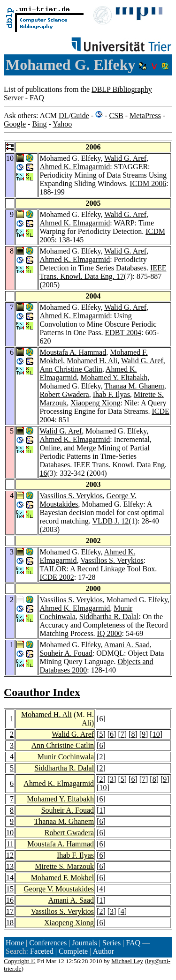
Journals (84, 943)
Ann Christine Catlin (71, 369)
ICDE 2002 (57, 577)
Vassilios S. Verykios (71, 496)
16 (10, 900)
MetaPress (145, 116)
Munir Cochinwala (66, 757)
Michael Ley (127, 961)
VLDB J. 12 (111, 521)
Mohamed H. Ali (92, 361)
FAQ (37, 98)
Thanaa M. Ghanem (134, 386)
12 (10, 855)
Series (111, 943)
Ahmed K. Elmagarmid (75, 167)
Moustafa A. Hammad (73, 352)
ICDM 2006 (148, 183)
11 (10, 844)
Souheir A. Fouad (66, 653)
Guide (80, 116)
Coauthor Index (42, 692)
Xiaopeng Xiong (95, 403)
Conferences (48, 943)
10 (156, 734)
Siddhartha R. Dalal (109, 617)
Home (15, 943)
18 (10, 923)
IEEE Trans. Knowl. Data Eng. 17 (103, 272)
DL (64, 116)
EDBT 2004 (123, 333)
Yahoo (62, 124)
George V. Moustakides (59, 889)
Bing (39, 124)
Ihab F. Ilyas (111, 394)
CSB (116, 116)
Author (103, 951)
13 (10, 866)
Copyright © (20, 961)
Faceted (42, 951)
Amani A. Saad (127, 645)
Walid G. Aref (125, 158)
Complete (73, 951)
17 (10, 911)
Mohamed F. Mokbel (62, 878)
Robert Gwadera (64, 394)
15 (10, 889)
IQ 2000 (110, 633)
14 (10, 878)
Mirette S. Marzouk (64, 866)
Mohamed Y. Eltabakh (114, 378)
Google (15, 124)
